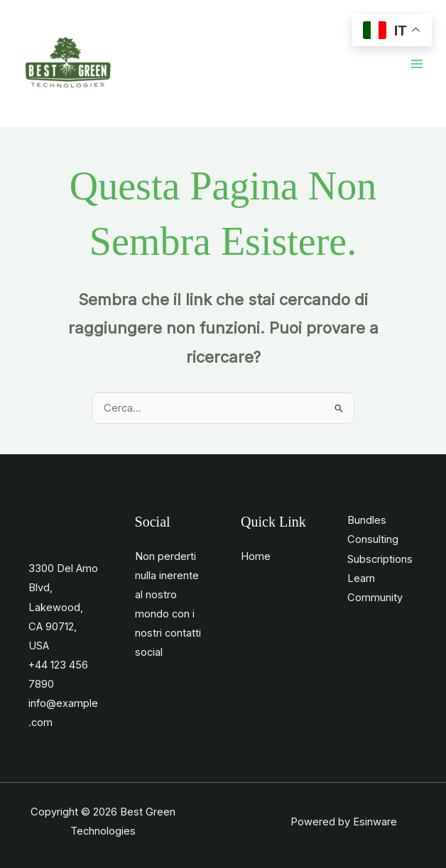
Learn (361, 578)
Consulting (373, 539)
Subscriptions (380, 559)
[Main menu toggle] (417, 64)
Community (375, 598)
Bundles (367, 520)
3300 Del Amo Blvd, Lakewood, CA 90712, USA (63, 607)
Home (256, 556)
